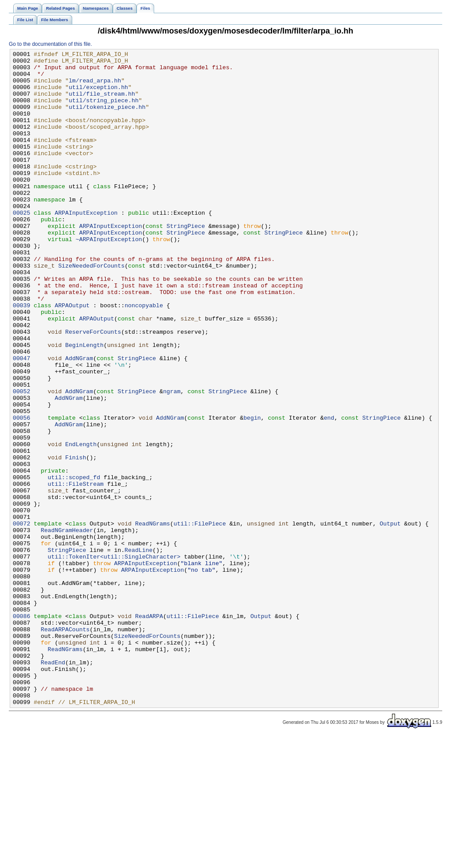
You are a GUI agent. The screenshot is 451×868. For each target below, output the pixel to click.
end (329, 492)
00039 (22, 357)
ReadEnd (53, 785)
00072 (22, 618)
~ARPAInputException (109, 277)
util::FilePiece (200, 618)
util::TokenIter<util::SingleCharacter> (114, 658)
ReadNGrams (153, 618)
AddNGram (79, 420)
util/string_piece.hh (104, 111)
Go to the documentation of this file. (50, 44)
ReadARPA (149, 730)
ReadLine (139, 650)
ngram (172, 460)
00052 (22, 460)
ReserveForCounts (93, 388)
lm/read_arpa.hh (95, 87)
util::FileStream (76, 571)
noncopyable (144, 357)
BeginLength (84, 404)
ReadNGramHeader (67, 626)
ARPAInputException (86, 246)
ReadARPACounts (65, 745)
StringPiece (186, 261)
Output (390, 618)
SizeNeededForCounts (91, 309)
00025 (22, 246)
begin (252, 492)
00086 (22, 730)
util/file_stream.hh (102, 103)
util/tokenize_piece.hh (107, 119)
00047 (22, 420)
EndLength (81, 523)
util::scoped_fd (74, 563)
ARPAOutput (72, 357)
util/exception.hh (98, 95)
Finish (76, 539)
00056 (22, 492)
